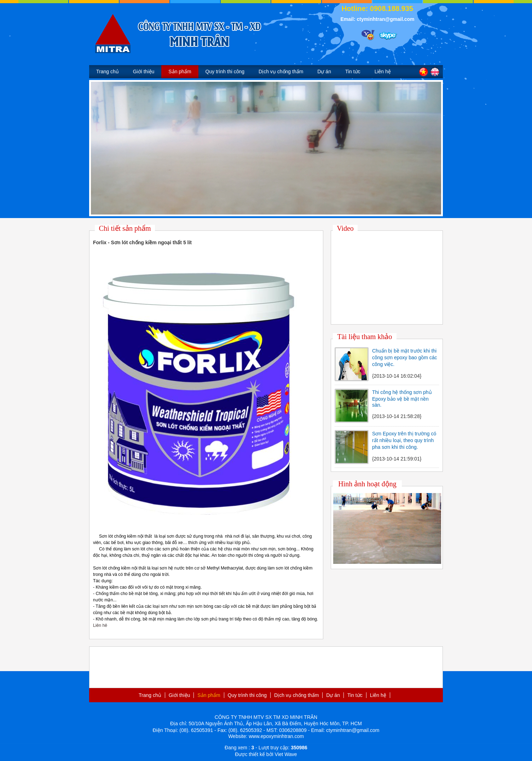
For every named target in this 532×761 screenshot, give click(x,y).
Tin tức (353, 71)
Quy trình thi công (225, 71)
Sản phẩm (180, 71)
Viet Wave (286, 754)
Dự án (324, 71)
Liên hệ (383, 71)
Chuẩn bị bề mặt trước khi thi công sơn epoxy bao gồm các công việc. (405, 357)
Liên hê (100, 625)
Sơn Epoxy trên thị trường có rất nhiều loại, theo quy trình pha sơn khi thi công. (404, 440)
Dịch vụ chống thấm (281, 71)
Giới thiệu (144, 71)
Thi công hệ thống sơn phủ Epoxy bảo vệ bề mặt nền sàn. (402, 399)
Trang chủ (108, 71)
